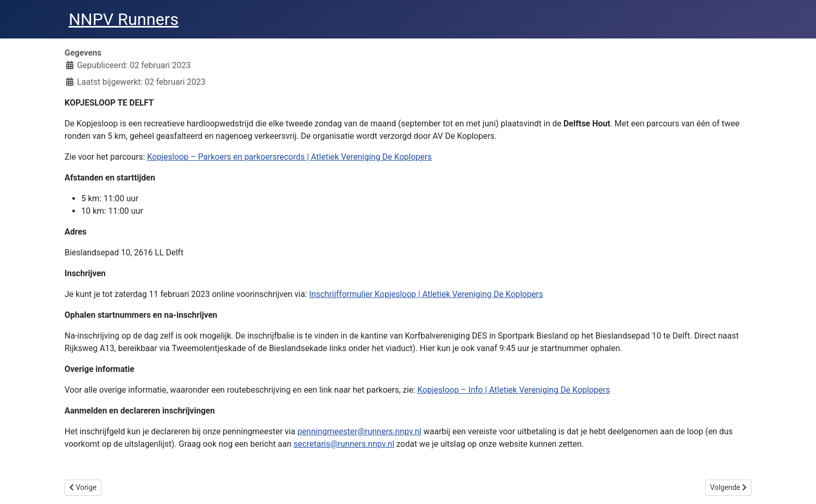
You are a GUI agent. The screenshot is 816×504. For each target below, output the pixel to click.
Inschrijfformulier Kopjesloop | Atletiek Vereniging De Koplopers (426, 294)
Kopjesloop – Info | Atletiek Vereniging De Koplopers (514, 390)
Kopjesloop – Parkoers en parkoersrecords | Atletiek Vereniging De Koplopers (290, 157)
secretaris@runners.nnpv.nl (344, 444)
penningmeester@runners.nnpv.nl (359, 431)
